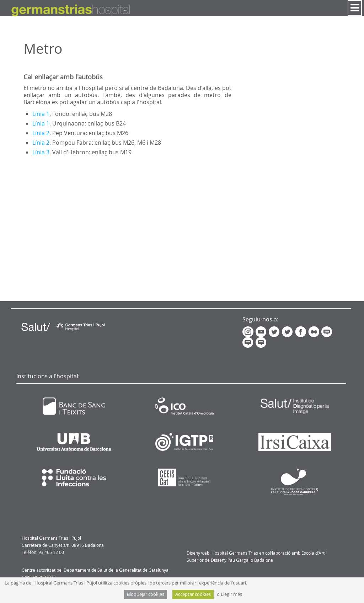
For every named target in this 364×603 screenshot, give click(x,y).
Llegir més (231, 594)
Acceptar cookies (193, 594)
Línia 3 (41, 152)
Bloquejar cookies (146, 594)
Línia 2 (41, 133)
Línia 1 (41, 114)
